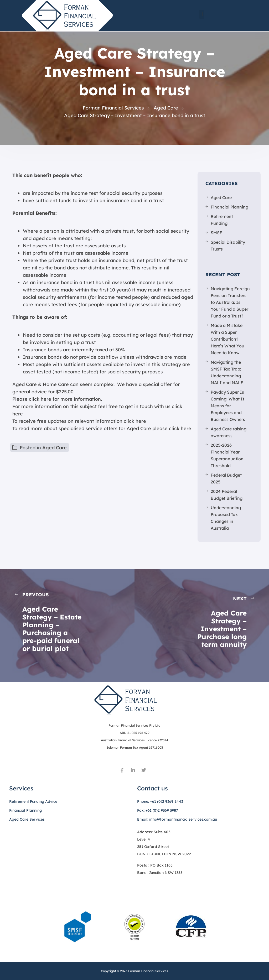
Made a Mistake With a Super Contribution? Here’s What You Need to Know (227, 339)
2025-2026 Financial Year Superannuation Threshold (227, 455)
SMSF (216, 233)
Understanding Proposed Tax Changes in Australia (226, 518)
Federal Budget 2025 (226, 478)
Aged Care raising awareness (229, 432)
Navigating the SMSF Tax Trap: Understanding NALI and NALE (227, 372)
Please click (26, 399)
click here (135, 421)
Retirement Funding (222, 220)
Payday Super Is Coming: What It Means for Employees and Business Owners (228, 406)
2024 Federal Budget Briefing (227, 495)
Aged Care (55, 448)
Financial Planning (229, 207)
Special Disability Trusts (228, 246)
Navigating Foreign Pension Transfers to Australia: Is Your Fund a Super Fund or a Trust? (230, 302)
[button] (202, 14)
